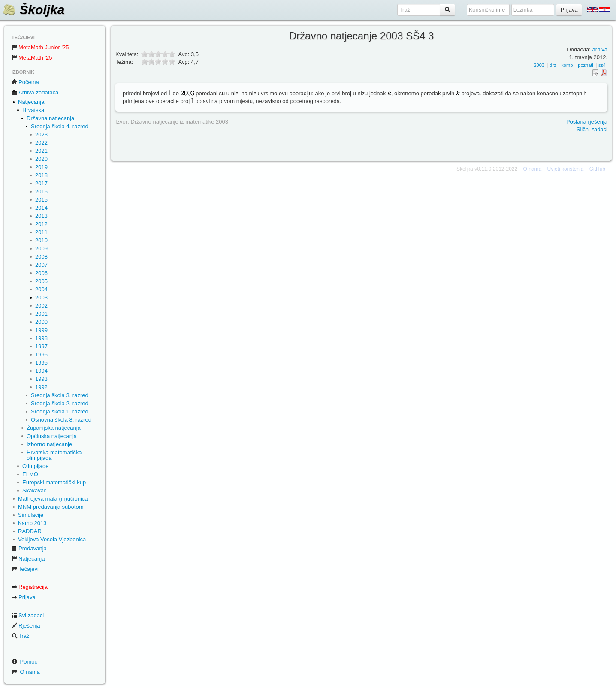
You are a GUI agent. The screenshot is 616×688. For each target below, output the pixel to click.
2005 (41, 281)
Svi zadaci (28, 615)
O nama (26, 672)
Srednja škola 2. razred (60, 403)
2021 (41, 151)
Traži (21, 636)
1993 (41, 379)
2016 (41, 192)
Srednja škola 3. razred (60, 395)
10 (172, 62)
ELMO (30, 474)
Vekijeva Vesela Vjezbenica (52, 539)
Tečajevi (25, 569)
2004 (41, 289)
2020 (41, 159)
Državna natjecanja (50, 118)
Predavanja (29, 548)
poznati (585, 65)
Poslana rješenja (587, 122)
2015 (41, 200)
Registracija (30, 587)
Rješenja (26, 626)
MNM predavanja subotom (51, 507)
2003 (41, 297)
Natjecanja (31, 102)
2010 (41, 240)
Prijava (24, 597)
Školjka (33, 10)
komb (567, 65)
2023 (41, 134)
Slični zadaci (592, 129)
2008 (41, 257)
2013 (41, 216)
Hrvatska (33, 110)
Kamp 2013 (32, 523)
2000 (41, 322)
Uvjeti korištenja (566, 169)
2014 (41, 208)
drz (553, 65)
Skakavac (34, 490)
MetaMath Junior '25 (40, 47)
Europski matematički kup (54, 482)
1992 (41, 387)
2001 (41, 314)
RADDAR (30, 531)
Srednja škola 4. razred (60, 126)
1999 (41, 330)
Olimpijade (35, 466)
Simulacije (31, 515)
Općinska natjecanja (52, 436)
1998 (41, 338)
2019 (41, 167)
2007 (41, 265)
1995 (41, 363)
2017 (41, 183)
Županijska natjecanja (54, 428)
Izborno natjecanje (49, 444)
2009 (41, 249)
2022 (41, 143)
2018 (41, 175)
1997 (41, 346)
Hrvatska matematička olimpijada (54, 455)
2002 (41, 306)
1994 (41, 371)
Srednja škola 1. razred (60, 412)
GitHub (597, 169)
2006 (41, 273)
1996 (41, 355)
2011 (41, 232)
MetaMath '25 (32, 58)
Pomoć (24, 662)
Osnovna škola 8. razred (61, 420)
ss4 (602, 65)
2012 (41, 224)
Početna (25, 82)
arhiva (600, 50)
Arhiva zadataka (35, 92)
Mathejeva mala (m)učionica (53, 499)
